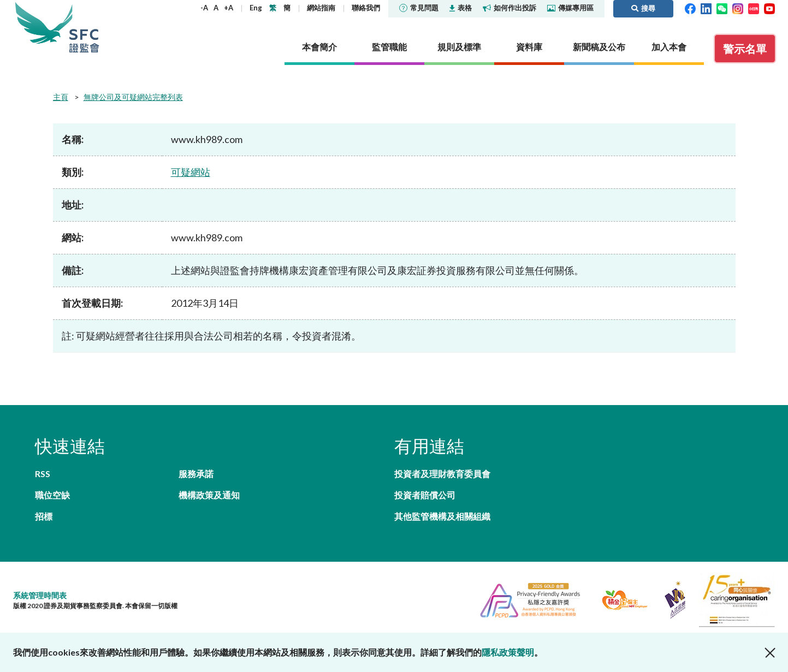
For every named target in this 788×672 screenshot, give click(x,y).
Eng (256, 8)
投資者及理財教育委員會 (442, 474)
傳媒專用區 (570, 8)
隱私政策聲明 (508, 652)
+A (229, 8)
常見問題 (419, 8)
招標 (44, 516)
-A (204, 8)
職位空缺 (52, 495)
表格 (461, 8)
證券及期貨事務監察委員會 (84, 27)
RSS (43, 474)
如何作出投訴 (509, 8)
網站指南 (321, 8)
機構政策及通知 (209, 495)
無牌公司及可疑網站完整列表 (133, 97)
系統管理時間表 (40, 595)
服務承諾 (196, 474)
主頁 (61, 97)
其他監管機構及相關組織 (442, 516)
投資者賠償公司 (425, 495)
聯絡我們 (366, 8)
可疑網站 (191, 172)
